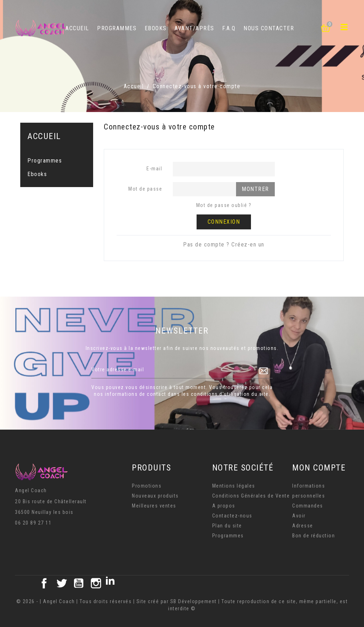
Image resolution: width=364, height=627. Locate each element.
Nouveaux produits (155, 496)
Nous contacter (269, 28)
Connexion (224, 222)
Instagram (96, 583)
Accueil (77, 28)
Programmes (117, 28)
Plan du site (227, 526)
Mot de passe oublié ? (224, 205)
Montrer (255, 189)
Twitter (61, 583)
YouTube (79, 583)
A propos (224, 506)
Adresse (303, 526)
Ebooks (156, 28)
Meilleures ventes (154, 506)
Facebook (44, 583)
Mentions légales (234, 486)
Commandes (308, 506)
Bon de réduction (314, 536)
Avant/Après (194, 28)
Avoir (299, 516)
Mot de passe (145, 189)
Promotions (147, 486)
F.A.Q (229, 28)
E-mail (154, 169)
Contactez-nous (232, 516)
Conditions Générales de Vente (251, 496)
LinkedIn (113, 583)
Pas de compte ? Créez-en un (224, 245)
